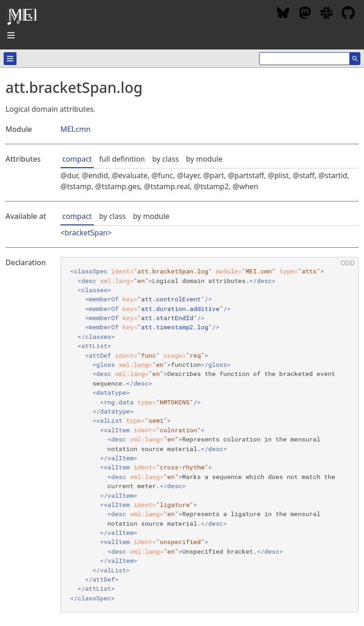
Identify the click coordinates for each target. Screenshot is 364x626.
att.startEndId (167, 318)
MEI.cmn (76, 129)
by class (165, 159)
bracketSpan (86, 233)
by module (204, 159)
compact (77, 159)
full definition (122, 159)
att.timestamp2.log (175, 327)
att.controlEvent (171, 299)
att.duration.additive (180, 309)
